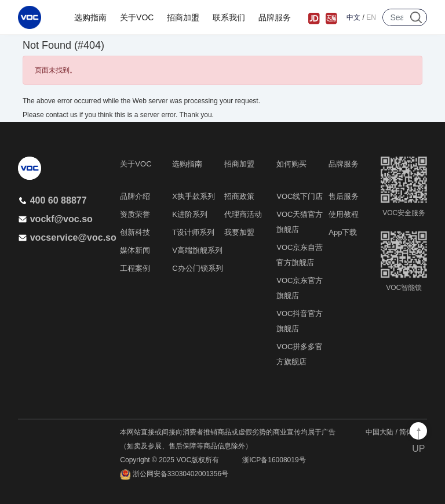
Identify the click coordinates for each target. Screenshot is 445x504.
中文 (353, 17)
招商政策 (239, 196)
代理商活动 (243, 214)
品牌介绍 (135, 196)
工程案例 (135, 268)
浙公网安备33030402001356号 (174, 474)
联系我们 (229, 17)
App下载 (343, 232)
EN (371, 17)
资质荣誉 (135, 214)
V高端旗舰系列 (197, 250)
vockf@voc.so (55, 219)
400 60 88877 (52, 200)
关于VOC (137, 17)
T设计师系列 (193, 232)
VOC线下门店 (300, 196)
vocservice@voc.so (67, 238)
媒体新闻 (135, 250)
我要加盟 (239, 232)
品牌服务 (275, 17)
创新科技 (135, 232)
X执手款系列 (194, 196)
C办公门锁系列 (197, 268)
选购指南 (90, 17)
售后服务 (344, 196)
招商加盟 (183, 17)
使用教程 (344, 214)
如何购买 (291, 164)
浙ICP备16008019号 (274, 460)
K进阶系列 (190, 214)
